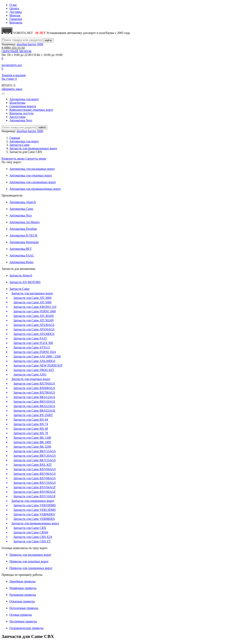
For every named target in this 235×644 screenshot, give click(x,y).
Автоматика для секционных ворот (33, 182)
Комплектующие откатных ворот (31, 110)
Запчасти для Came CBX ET (32, 541)
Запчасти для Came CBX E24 (33, 537)
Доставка (16, 12)
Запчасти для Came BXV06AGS (35, 474)
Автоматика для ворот (24, 99)
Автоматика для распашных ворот (32, 169)
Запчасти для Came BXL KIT (33, 465)
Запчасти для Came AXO (30, 374)
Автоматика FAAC (22, 255)
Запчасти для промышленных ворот (33, 148)
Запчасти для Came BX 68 (31, 429)
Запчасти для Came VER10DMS (35, 505)
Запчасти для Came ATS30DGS (34, 334)
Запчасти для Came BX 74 (31, 424)
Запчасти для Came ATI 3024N (34, 316)
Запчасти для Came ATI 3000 (32, 298)
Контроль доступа (21, 113)
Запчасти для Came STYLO (32, 347)
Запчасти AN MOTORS (25, 282)
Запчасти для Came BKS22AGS (34, 406)
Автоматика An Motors (25, 222)
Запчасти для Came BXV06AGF (35, 492)
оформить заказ (12, 89)
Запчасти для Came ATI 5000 (32, 302)
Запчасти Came (20, 145)
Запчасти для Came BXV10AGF (35, 496)
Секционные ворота (23, 106)
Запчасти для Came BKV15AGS (35, 451)
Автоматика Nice (21, 215)
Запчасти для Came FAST (30, 338)
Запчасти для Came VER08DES (34, 519)
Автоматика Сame (21, 209)
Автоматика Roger (21, 262)
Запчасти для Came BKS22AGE (34, 411)
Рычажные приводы (23, 595)
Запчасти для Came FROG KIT (34, 370)
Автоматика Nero (21, 120)
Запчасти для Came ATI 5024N (34, 320)
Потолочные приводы (24, 608)
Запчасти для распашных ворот (32, 293)
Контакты (16, 22)
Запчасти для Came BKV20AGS (35, 456)
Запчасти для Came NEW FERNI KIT (38, 365)
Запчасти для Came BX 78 (31, 433)
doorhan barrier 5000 (30, 44)
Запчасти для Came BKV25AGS (35, 460)
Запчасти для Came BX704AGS (34, 383)
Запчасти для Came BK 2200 (32, 447)
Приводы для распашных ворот (30, 555)
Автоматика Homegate (24, 242)
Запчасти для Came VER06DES (34, 514)
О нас (13, 5)
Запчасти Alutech (21, 275)
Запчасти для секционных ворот (33, 501)
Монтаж (15, 15)
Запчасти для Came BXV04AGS (35, 469)
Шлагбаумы (17, 103)
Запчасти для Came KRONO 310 (35, 307)
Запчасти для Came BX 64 (31, 420)
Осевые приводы (21, 615)
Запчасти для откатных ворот (31, 379)
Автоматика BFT (20, 249)
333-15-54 (13, 48)
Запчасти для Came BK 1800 (32, 442)
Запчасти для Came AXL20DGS (34, 361)
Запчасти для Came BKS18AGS (34, 402)
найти (48, 40)
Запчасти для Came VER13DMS (35, 510)
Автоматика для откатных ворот (31, 175)
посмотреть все (12, 65)
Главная (15, 138)
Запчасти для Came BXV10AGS (35, 483)
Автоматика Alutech (23, 202)
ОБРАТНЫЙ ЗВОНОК (17, 51)
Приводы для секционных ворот (31, 568)
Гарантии (16, 19)
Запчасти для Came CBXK (31, 532)
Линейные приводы (22, 581)
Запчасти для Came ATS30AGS (34, 325)
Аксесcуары (17, 117)
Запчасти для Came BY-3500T (33, 415)
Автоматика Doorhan (23, 229)
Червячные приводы (23, 588)
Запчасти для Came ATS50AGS (34, 329)
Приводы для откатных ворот (29, 561)
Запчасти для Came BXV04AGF (35, 487)
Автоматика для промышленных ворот (35, 189)
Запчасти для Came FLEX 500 (33, 343)
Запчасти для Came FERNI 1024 (35, 352)
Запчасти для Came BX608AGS (34, 388)
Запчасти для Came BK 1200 (32, 438)
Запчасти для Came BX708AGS (34, 392)
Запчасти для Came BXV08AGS (35, 478)
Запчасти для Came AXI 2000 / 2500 (37, 356)
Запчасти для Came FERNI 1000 (35, 311)
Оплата (14, 8)
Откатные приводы (22, 601)
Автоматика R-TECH (23, 235)
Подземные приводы (23, 621)
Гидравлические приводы (26, 628)
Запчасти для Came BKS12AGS (34, 397)
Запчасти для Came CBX (30, 528)
